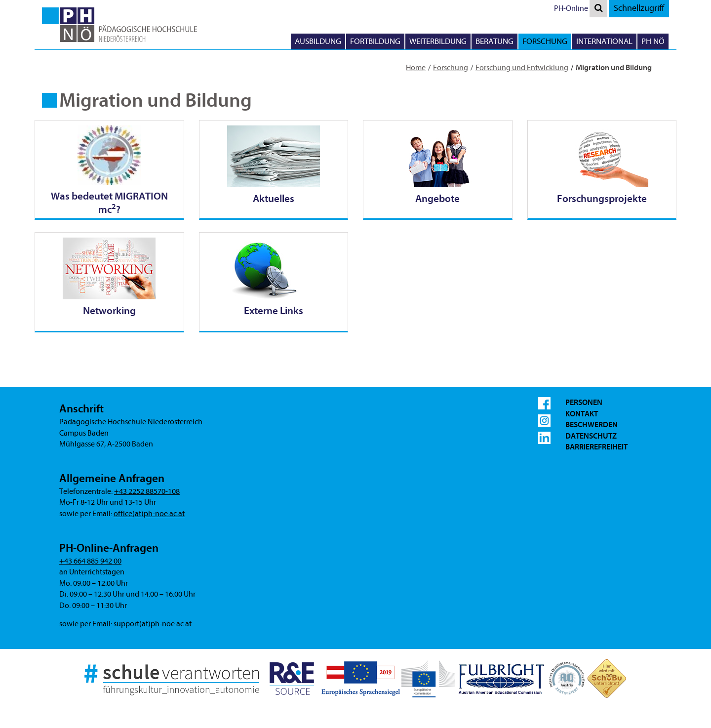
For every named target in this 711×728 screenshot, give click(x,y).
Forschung (451, 68)
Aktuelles (274, 199)
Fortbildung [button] (375, 41)
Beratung (494, 41)
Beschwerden (592, 425)
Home (416, 68)
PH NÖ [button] (653, 41)
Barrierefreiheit (596, 447)
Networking (109, 311)
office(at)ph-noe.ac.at (149, 514)
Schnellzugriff (639, 8)
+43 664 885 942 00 (90, 561)
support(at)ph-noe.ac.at (153, 624)
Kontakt (582, 414)
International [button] (604, 41)
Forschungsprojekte (602, 199)
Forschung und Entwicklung (522, 68)
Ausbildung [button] (318, 41)
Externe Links (274, 311)
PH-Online (571, 8)
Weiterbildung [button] (438, 41)
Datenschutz (591, 436)
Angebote (437, 199)
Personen (584, 403)
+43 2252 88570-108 (147, 491)
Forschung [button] (545, 41)
